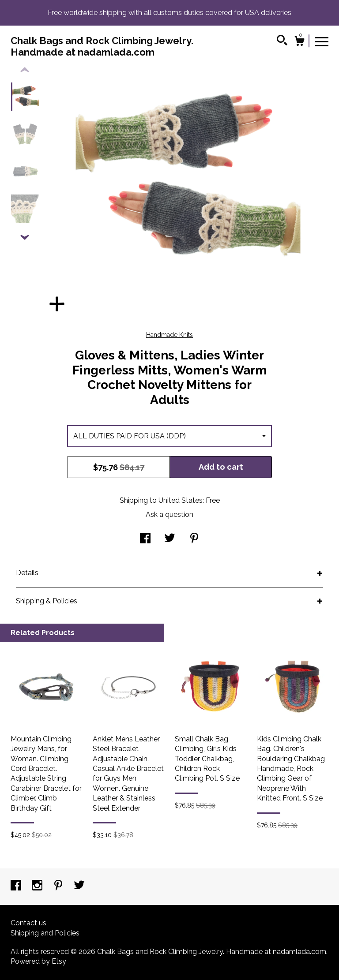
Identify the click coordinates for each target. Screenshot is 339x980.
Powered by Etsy (38, 961)
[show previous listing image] (25, 70)
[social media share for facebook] (145, 539)
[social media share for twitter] (170, 539)
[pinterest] (59, 886)
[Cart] (299, 42)
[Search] (282, 41)
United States (181, 500)
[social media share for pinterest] (194, 539)
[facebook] (17, 886)
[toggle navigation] (322, 41)
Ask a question (169, 514)
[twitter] (79, 886)
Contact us (28, 923)
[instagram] (38, 886)
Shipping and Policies (45, 933)
